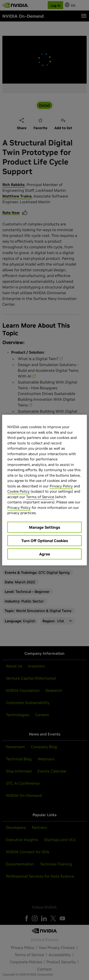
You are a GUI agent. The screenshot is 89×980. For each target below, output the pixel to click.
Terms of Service (40, 497)
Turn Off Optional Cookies (45, 540)
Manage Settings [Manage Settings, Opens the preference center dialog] (44, 527)
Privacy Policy (61, 486)
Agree (45, 554)
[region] (44, 490)
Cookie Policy (19, 491)
